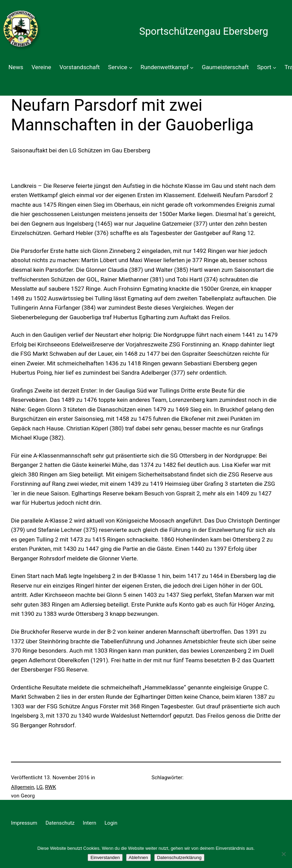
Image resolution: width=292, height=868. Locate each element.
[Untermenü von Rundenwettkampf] (192, 67)
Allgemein (23, 787)
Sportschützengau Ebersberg (204, 31)
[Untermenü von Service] (131, 67)
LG (40, 787)
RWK (50, 787)
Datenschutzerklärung (179, 858)
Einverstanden (105, 858)
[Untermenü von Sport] (274, 67)
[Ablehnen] (283, 854)
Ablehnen (138, 858)
